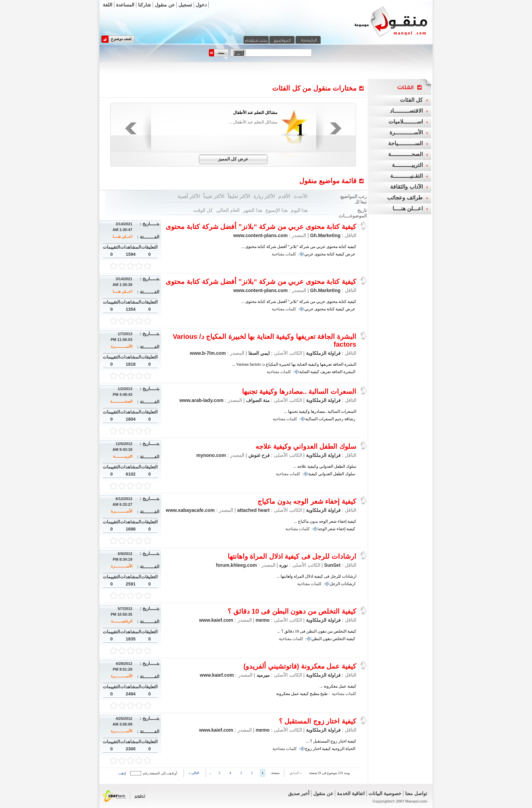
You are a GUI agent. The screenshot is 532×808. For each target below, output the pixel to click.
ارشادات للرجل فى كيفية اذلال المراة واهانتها (292, 556)
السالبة (311, 419)
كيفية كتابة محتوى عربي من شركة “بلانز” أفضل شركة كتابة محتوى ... (299, 247)
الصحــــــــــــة (121, 401)
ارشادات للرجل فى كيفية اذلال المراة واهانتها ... (316, 576)
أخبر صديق (299, 793)
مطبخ (315, 694)
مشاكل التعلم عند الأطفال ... (253, 122)
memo (262, 620)
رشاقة (350, 419)
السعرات (326, 419)
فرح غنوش (258, 455)
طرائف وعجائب (405, 198)
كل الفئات (411, 100)
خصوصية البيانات (385, 793)
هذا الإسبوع (276, 210)
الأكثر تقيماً (214, 196)
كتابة (331, 254)
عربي (309, 254)
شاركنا (145, 5)
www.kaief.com (216, 620)
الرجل (335, 584)
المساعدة (125, 5)
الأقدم (284, 196)
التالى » (194, 773)
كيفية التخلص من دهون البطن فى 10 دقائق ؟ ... (317, 631)
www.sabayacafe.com (190, 510)
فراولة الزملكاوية (323, 353)
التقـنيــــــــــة (406, 176)
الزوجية (338, 749)
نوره (283, 565)
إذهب (122, 773)
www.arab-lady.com (202, 400)
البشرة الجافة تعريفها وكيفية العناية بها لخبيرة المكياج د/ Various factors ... (294, 364)
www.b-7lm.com (208, 353)
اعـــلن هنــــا (122, 236)
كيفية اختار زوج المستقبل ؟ (318, 721)
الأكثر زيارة (264, 196)
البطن (317, 639)
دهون (327, 639)
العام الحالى (228, 210)
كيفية (340, 254)
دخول (201, 5)
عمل (295, 694)
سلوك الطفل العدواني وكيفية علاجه (306, 446)
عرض (350, 254)
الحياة (350, 749)
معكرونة (283, 694)
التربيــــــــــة (123, 456)
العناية (304, 372)
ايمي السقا (258, 353)
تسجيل (185, 5)
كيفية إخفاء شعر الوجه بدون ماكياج (307, 501)
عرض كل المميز (233, 159)
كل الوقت (203, 210)
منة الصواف (257, 400)
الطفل (339, 474)
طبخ (324, 694)
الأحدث (300, 196)
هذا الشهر (252, 210)
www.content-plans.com (260, 235)
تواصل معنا (416, 793)
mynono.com (211, 455)
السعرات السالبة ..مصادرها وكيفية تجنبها (299, 391)
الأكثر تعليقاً (239, 196)
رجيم (339, 419)
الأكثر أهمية (189, 196)
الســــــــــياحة (405, 143)
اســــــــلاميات (406, 122)
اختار (317, 749)
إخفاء (341, 529)
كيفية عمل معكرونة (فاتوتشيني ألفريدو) (300, 666)
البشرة (349, 372)
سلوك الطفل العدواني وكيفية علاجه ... (325, 466)
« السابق (296, 773)
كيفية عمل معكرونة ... (338, 686)
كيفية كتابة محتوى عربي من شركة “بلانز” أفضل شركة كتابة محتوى (261, 227)
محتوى (320, 254)
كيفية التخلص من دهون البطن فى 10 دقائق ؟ (292, 611)
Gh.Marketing (325, 235)
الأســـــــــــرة (122, 346)
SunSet (332, 565)
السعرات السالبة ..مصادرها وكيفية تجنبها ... (320, 411)
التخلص (339, 639)
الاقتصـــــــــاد (406, 111)
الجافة (337, 372)
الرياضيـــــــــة (122, 621)
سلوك (350, 474)
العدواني (325, 474)
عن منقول (165, 5)
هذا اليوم (299, 210)
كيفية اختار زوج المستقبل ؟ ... (331, 741)
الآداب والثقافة (406, 187)
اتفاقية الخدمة (351, 793)
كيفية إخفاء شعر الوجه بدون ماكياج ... (325, 521)
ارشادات (348, 584)
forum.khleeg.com (237, 565)
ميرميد (262, 675)
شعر (332, 529)
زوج (308, 749)
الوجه (322, 529)
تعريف (326, 372)
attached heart (253, 510)
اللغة (108, 5)
